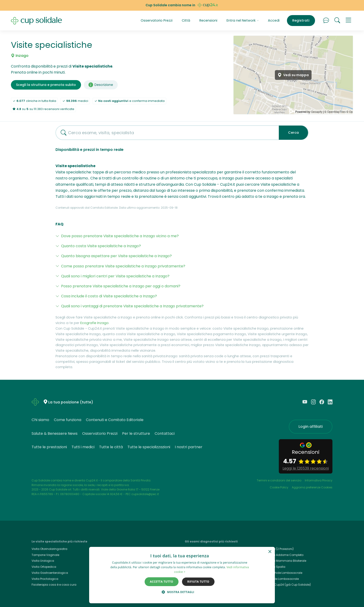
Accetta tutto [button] (162, 582)
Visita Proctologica (45, 579)
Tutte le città (111, 447)
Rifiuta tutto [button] (198, 582)
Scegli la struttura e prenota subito (46, 85)
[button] (348, 21)
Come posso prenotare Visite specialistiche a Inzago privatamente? (123, 266)
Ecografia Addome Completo (282, 555)
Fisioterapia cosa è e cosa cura (54, 585)
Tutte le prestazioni (49, 447)
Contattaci (165, 433)
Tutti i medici (83, 447)
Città (186, 20)
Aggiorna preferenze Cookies (312, 487)
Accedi (274, 20)
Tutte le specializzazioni (149, 447)
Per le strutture (136, 433)
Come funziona (68, 420)
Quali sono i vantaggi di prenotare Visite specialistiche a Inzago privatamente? (132, 306)
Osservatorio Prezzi (157, 20)
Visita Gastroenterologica (50, 573)
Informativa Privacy (319, 480)
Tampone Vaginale (45, 555)
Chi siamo (40, 420)
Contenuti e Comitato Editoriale (115, 420)
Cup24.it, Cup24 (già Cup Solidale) (286, 585)
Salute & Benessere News (55, 433)
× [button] (270, 552)
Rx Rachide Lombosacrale (280, 579)
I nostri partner (189, 447)
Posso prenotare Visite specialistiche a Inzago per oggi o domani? (121, 286)
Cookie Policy (279, 487)
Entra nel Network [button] (243, 20)
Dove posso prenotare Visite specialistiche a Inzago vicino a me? (120, 236)
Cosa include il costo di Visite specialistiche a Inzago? (109, 296)
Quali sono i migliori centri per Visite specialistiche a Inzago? (115, 276)
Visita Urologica (43, 561)
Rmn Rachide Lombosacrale (282, 573)
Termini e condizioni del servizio (279, 480)
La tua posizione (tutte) (71, 402)
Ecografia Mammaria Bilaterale (284, 561)
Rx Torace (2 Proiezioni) (278, 549)
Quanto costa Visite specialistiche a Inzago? (101, 246)
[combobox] (166, 133)
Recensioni (208, 20)
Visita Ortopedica (44, 567)
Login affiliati (311, 427)
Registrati (301, 20)
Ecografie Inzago (94, 323)
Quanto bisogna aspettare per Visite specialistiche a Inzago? (116, 256)
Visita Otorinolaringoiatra (49, 549)
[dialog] (182, 575)
